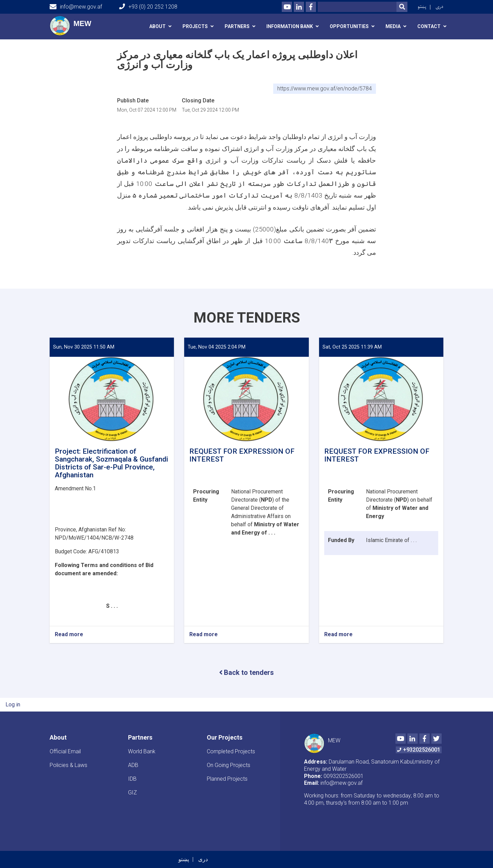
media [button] (393, 26)
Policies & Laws (68, 765)
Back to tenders (246, 672)
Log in (13, 705)
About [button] (157, 26)
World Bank (142, 751)
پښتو (422, 7)
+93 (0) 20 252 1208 (148, 7)
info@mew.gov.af (76, 7)
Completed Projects (231, 751)
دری (439, 7)
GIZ (132, 792)
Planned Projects (227, 779)
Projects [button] (195, 26)
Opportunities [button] (349, 26)
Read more (69, 635)
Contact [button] (429, 26)
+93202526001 (419, 750)
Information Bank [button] (290, 26)
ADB (133, 765)
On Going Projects (229, 765)
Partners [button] (237, 26)
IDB (132, 779)
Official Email (65, 751)
